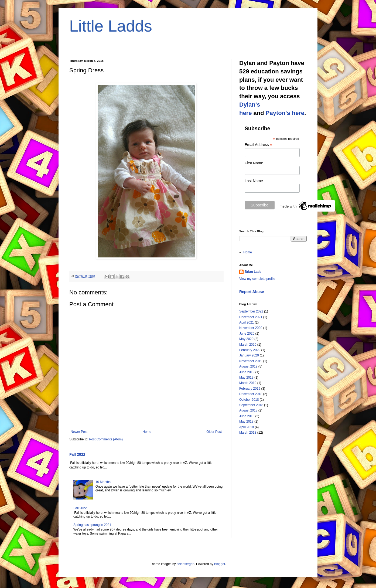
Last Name (254, 181)
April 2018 (247, 427)
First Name (254, 163)
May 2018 (246, 422)
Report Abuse (252, 292)
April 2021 (247, 322)
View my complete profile (257, 279)
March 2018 (248, 433)
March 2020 (248, 345)
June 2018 (247, 416)
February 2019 (250, 389)
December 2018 (251, 394)
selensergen (185, 564)
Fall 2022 (77, 454)
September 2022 (251, 311)
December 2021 (251, 317)
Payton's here (285, 113)
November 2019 (251, 361)
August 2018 (248, 410)
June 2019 (247, 372)
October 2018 (249, 400)
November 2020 (251, 328)
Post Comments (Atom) (106, 439)
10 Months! (103, 482)
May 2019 (246, 378)
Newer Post (79, 432)
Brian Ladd (253, 272)
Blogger (220, 564)
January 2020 (249, 355)
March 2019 (248, 383)
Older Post (214, 432)
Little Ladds (111, 26)
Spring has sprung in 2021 (92, 525)
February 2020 (250, 350)
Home (147, 432)
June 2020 (247, 334)
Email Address (258, 145)
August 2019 (248, 366)
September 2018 (251, 405)
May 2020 (246, 339)
